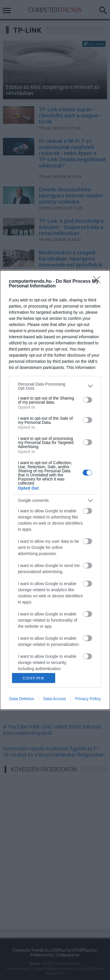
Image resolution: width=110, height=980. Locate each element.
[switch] (87, 400)
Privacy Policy (88, 699)
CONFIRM (34, 678)
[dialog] (55, 490)
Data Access (55, 699)
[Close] (99, 282)
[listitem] (55, 386)
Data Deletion (22, 699)
